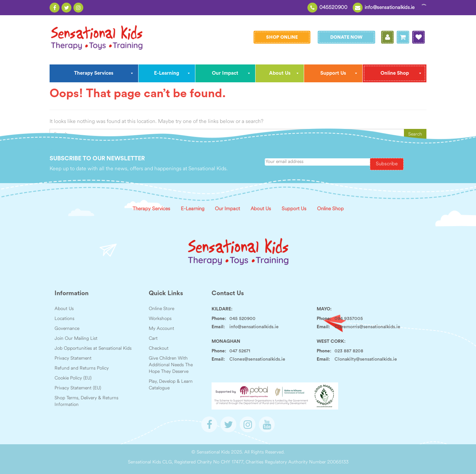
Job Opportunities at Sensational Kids (93, 349)
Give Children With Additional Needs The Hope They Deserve (171, 365)
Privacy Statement (73, 358)
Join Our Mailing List (76, 339)
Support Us (294, 209)
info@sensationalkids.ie (390, 8)
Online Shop (330, 209)
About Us (261, 209)
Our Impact (227, 209)
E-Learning (193, 209)
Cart (153, 339)
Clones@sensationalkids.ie (257, 359)
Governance (67, 329)
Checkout (159, 349)
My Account (161, 329)
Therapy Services (151, 209)
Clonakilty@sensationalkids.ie (366, 359)
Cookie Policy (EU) (73, 378)
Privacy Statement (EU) (78, 388)
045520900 (333, 8)
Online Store (161, 309)
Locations (64, 319)
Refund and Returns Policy (82, 368)
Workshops (160, 319)
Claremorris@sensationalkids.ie (367, 327)
